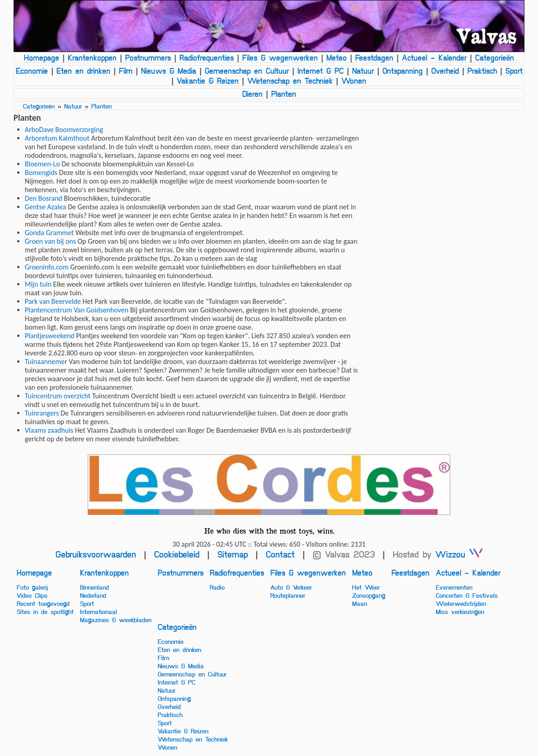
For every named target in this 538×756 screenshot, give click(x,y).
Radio (217, 587)
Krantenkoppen (92, 57)
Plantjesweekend (50, 336)
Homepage (42, 57)
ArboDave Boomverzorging (64, 130)
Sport (514, 71)
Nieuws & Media (169, 71)
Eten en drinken (83, 71)
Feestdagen (374, 57)
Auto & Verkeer (291, 587)
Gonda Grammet (49, 233)
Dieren (252, 94)
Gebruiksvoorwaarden (96, 554)
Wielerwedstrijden (461, 603)
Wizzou (459, 554)
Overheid (445, 71)
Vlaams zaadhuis (49, 430)
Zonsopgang (369, 595)
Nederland (93, 595)
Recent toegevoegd (43, 603)
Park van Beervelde (53, 301)
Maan (360, 603)
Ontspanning (403, 71)
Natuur (363, 71)
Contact (280, 554)
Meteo (337, 57)
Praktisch (482, 71)
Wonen (354, 80)
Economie (32, 71)
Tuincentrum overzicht (58, 396)
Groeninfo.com (47, 267)
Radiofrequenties (207, 57)
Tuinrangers (42, 413)
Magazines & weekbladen (116, 619)
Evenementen (454, 587)
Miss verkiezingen (460, 611)
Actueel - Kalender (434, 57)
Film (126, 71)
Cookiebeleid (177, 554)
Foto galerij (32, 587)
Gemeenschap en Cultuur (247, 71)
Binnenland (94, 587)
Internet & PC (321, 71)
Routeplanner (288, 595)
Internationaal (99, 611)
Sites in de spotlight (45, 611)
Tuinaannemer (46, 361)
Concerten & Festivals (467, 595)
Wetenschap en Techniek (290, 80)
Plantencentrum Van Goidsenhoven (77, 310)
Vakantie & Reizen (208, 80)
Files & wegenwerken (280, 57)
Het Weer (366, 587)
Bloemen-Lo (42, 164)
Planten (284, 94)
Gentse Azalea (46, 207)
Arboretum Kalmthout (57, 138)
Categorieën (495, 57)
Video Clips (32, 595)
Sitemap (233, 554)
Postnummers (148, 57)
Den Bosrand (44, 198)
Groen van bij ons (50, 241)
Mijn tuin (38, 284)
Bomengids (41, 172)
